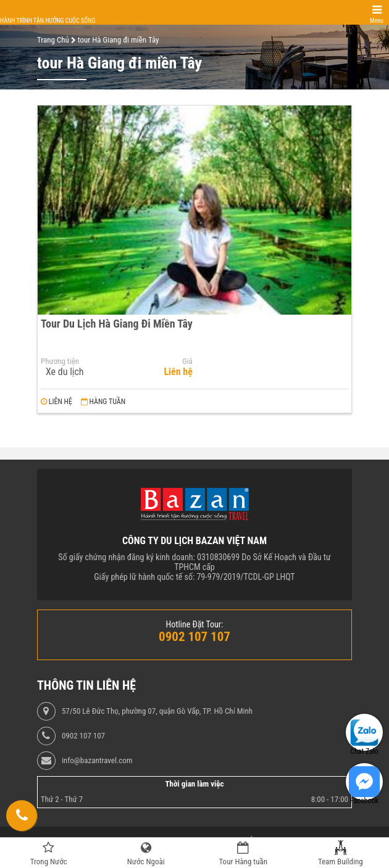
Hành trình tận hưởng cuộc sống (48, 21)
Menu (377, 21)
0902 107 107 (83, 736)
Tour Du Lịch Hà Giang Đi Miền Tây (117, 324)
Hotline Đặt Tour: (195, 624)
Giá (187, 362)
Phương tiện (60, 362)
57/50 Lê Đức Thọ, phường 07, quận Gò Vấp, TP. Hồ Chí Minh (157, 711)
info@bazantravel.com (97, 761)
